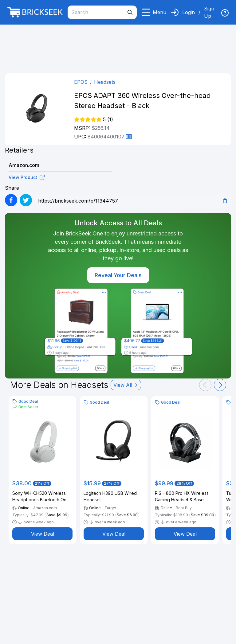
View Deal (43, 534)
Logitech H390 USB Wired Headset (110, 496)
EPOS (81, 82)
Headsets (105, 82)
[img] (225, 13)
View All (126, 385)
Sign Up (209, 12)
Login (189, 12)
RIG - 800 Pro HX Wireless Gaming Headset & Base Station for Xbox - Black (182, 497)
